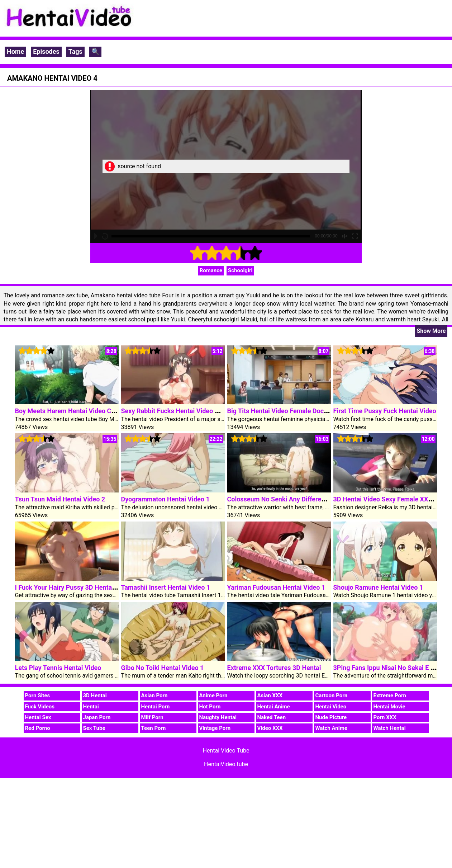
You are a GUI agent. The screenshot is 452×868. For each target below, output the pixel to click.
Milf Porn (152, 717)
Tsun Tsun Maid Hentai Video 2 (60, 499)
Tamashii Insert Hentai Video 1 (165, 587)
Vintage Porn (215, 728)
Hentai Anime (274, 707)
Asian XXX (270, 695)
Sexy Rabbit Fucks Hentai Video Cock (175, 411)
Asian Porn (154, 695)
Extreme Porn (390, 695)
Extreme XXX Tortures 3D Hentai (274, 668)
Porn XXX (385, 717)
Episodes (46, 51)
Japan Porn (97, 717)
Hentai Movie (389, 707)
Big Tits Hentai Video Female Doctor (280, 411)
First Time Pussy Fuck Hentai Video (385, 411)
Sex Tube (94, 728)
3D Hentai (95, 695)
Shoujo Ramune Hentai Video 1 (378, 587)
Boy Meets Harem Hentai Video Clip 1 (69, 411)
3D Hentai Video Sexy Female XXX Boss (391, 499)
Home (15, 51)
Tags (75, 51)
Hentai (91, 707)
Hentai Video (331, 707)
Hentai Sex (38, 717)
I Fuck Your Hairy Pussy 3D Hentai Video (73, 587)
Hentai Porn (156, 707)
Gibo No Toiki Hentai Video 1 (162, 668)
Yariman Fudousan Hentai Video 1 (276, 587)
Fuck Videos (40, 707)
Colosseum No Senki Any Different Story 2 (288, 499)
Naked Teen (272, 717)
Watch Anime (331, 728)
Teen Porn (154, 728)
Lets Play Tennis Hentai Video (58, 668)
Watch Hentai (390, 728)
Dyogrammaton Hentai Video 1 (165, 499)
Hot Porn (210, 707)
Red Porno (38, 728)
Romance (211, 270)
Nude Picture (331, 717)
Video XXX (270, 728)
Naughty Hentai (218, 717)
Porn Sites (38, 695)
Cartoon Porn (332, 695)
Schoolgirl (240, 270)
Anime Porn (213, 695)
